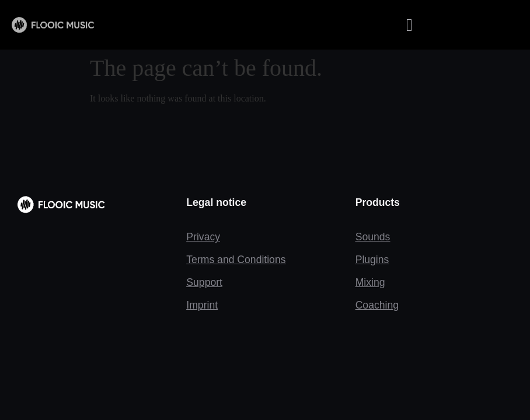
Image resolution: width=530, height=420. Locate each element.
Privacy (203, 237)
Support (204, 282)
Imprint (202, 305)
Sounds (373, 237)
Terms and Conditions (236, 260)
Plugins (372, 260)
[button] (409, 25)
